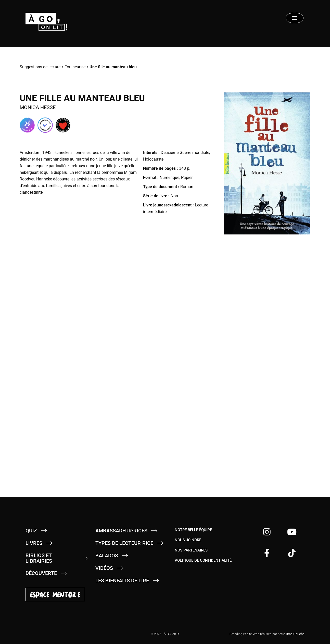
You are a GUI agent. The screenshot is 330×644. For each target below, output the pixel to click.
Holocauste (153, 159)
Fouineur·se (75, 67)
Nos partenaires (191, 550)
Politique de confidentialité (203, 560)
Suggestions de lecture (40, 67)
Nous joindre (188, 540)
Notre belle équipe (193, 530)
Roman (187, 187)
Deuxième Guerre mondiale (185, 153)
